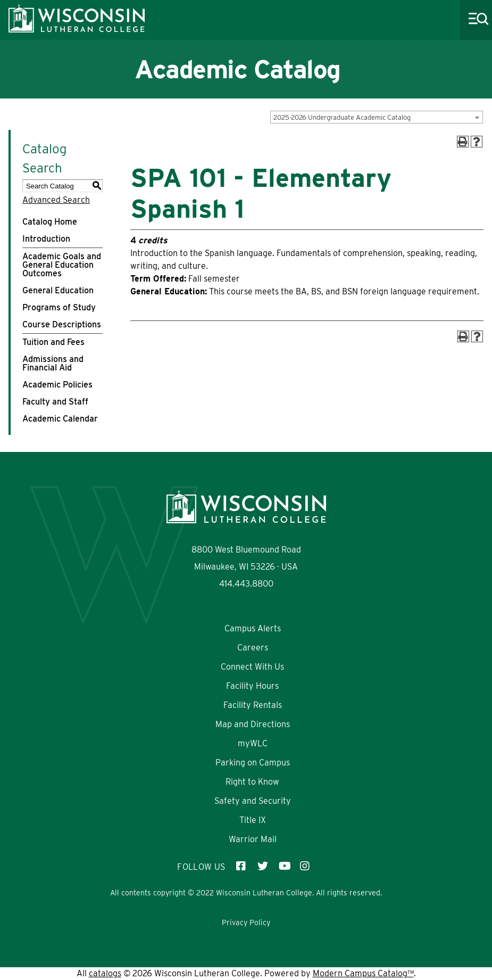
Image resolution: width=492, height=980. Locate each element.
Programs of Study (59, 307)
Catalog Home (50, 222)
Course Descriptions (62, 324)
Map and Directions (253, 724)
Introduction (46, 239)
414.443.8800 (246, 584)
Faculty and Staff (55, 402)
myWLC (253, 743)
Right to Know (252, 782)
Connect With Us (252, 667)
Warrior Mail (253, 839)
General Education (58, 290)
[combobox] (377, 117)
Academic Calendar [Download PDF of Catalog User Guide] (60, 419)
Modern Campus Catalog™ (363, 973)
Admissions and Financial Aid (53, 363)
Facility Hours (252, 686)
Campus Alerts (253, 628)
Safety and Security (253, 801)
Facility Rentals (253, 705)
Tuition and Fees (53, 342)
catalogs (105, 973)
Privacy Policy (246, 923)
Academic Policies (57, 385)
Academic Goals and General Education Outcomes (62, 265)
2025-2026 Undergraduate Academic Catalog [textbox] (342, 117)
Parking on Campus (253, 763)
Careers (253, 648)
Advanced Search (56, 200)
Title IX (253, 820)
